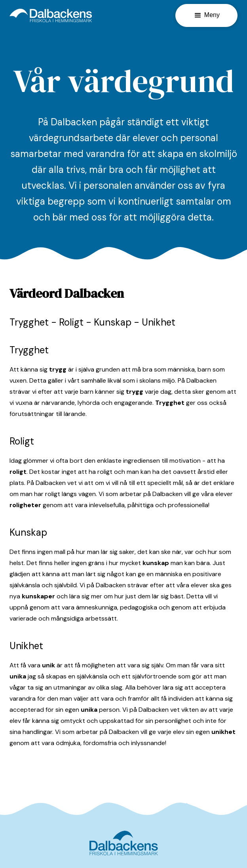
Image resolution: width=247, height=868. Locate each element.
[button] (206, 15)
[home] (51, 15)
